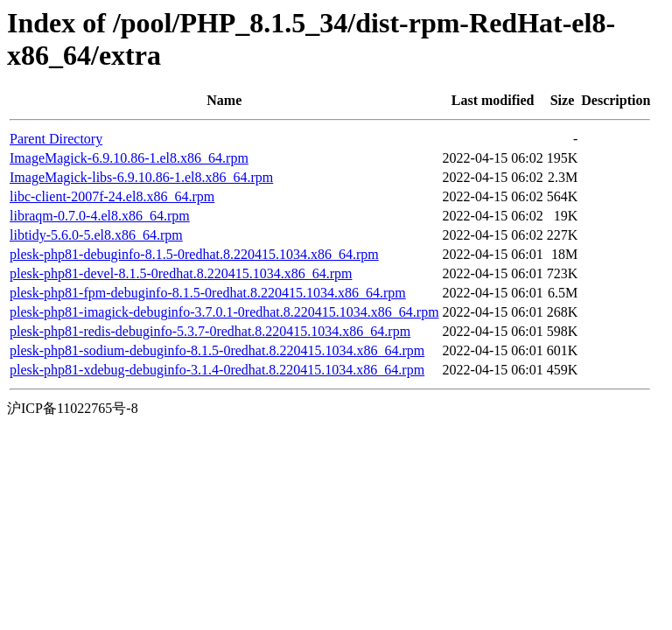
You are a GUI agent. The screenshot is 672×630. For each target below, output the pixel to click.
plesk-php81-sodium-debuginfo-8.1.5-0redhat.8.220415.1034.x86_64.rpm (217, 350)
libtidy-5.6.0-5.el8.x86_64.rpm (96, 235)
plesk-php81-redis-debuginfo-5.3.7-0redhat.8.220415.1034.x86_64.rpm (210, 331)
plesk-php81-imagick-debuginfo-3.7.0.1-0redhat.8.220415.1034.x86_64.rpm (224, 312)
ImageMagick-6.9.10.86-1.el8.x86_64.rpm (129, 158)
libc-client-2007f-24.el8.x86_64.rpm (112, 196)
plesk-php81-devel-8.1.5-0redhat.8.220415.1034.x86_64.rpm (181, 273)
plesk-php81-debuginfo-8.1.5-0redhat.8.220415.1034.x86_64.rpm (194, 254)
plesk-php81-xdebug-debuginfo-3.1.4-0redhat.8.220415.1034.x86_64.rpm (217, 370)
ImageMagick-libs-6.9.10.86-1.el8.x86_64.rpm (141, 177)
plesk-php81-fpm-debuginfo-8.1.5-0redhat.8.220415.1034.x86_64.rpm (208, 293)
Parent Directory (56, 139)
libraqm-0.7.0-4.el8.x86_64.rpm (100, 216)
